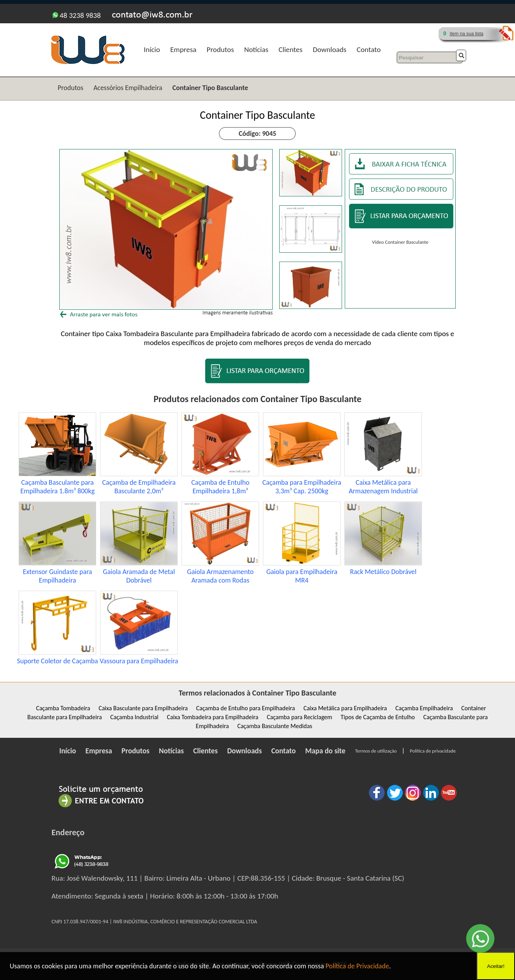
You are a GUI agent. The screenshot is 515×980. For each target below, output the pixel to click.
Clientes (290, 49)
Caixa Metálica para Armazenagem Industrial (383, 487)
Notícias (256, 49)
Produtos (220, 49)
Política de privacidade (433, 751)
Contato (369, 49)
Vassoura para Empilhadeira (139, 661)
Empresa (183, 49)
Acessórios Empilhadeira (128, 88)
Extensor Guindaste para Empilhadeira (58, 576)
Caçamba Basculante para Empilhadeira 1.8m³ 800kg (58, 487)
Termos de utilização (376, 751)
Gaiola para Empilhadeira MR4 (302, 576)
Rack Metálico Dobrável (383, 572)
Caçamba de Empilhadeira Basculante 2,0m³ (139, 487)
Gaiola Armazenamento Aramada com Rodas (220, 576)
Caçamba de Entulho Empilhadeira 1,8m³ (220, 487)
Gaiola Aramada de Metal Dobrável (139, 576)
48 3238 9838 (77, 15)
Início (152, 49)
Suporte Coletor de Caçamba (58, 661)
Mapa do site (325, 751)
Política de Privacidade (357, 966)
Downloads (329, 49)
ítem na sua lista (466, 34)
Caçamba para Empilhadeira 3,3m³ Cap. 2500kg (302, 487)
